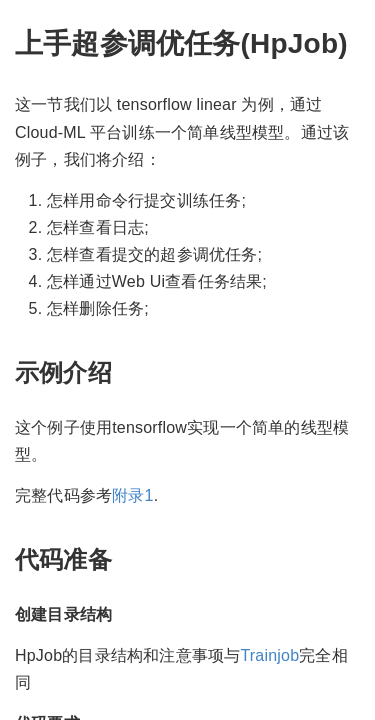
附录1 (133, 495)
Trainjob (269, 655)
